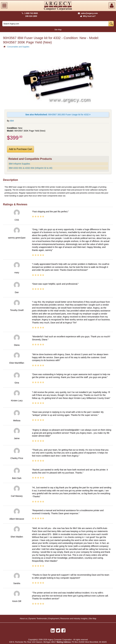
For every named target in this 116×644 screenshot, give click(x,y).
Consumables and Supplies (18, 47)
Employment (54, 619)
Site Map (58, 30)
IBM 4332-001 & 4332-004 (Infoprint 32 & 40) (31, 168)
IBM (12, 121)
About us (23, 619)
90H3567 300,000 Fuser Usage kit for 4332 (58, 115)
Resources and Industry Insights (74, 619)
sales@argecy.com (88, 13)
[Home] (4, 47)
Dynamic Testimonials (38, 619)
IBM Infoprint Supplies (19, 164)
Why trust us (87, 16)
